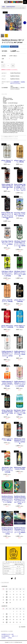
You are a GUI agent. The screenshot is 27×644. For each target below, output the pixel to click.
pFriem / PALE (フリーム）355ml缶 (20, 326)
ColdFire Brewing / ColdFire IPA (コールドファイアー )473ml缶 (20, 354)
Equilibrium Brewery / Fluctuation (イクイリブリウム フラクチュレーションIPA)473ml (20, 531)
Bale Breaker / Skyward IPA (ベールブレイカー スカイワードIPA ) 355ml (20, 412)
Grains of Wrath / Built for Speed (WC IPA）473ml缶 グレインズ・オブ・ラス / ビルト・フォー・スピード (20, 187)
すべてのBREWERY (15, 82)
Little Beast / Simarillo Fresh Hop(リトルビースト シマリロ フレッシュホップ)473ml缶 (20, 244)
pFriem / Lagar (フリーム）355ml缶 (20, 161)
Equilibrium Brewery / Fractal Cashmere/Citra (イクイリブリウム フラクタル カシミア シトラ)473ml (7, 499)
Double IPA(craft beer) (11, 7)
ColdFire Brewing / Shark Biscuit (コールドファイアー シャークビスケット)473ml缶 (7, 354)
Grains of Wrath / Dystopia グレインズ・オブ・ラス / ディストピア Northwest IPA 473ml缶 (7, 216)
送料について (15, 636)
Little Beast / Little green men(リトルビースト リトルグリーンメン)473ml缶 (7, 274)
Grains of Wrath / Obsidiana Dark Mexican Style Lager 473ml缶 (7, 187)
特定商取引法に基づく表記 (8, 634)
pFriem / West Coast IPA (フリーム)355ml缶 (7, 326)
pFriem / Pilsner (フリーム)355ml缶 (7, 161)
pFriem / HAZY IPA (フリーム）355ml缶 (7, 301)
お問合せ (10, 638)
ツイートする (5, 47)
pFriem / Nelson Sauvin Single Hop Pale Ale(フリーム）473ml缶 (7, 412)
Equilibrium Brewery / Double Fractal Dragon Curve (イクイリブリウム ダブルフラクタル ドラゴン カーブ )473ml (20, 500)
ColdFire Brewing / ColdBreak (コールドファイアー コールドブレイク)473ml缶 (20, 384)
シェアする (14, 47)
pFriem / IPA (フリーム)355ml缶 (20, 301)
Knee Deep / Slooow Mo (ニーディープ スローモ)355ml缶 (20, 214)
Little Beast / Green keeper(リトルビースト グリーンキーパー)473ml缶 (20, 274)
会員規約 (4, 638)
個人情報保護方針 (6, 636)
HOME (3, 7)
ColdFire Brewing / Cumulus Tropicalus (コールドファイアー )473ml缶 (7, 384)
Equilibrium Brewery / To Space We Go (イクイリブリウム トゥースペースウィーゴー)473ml (7, 531)
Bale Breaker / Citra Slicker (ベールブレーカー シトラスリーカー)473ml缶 (7, 470)
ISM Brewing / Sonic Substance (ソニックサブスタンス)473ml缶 (20, 441)
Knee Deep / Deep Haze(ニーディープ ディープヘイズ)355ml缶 (7, 243)
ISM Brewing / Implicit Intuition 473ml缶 (20, 468)
